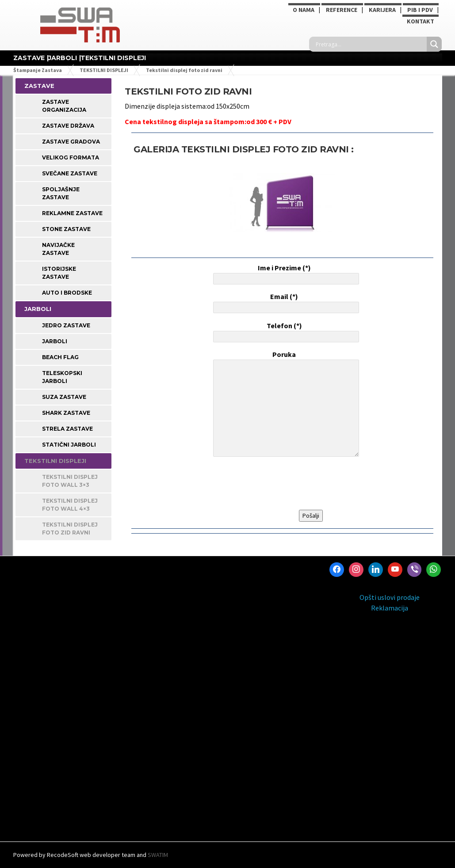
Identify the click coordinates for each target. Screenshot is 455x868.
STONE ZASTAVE (66, 229)
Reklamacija (390, 608)
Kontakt (421, 21)
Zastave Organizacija (64, 106)
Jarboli (55, 341)
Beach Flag (60, 357)
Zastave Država (68, 126)
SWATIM (158, 855)
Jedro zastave (66, 325)
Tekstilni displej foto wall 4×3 (70, 505)
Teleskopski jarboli (62, 377)
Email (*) (284, 303)
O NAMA (304, 10)
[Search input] (370, 44)
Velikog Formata (71, 157)
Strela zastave (67, 429)
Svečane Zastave (70, 173)
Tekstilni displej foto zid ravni (70, 529)
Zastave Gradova (71, 142)
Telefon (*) (284, 332)
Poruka (284, 405)
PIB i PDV (420, 10)
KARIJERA (382, 10)
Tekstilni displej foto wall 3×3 (70, 481)
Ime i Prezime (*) (284, 274)
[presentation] (279, 484)
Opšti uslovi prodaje (390, 597)
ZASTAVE (29, 58)
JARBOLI (63, 58)
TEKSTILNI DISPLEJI (113, 58)
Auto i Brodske (67, 293)
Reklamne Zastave (72, 213)
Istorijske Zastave (59, 273)
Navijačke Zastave (58, 249)
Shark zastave (66, 413)
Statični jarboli (69, 445)
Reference (342, 10)
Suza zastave (64, 397)
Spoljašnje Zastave (61, 193)
